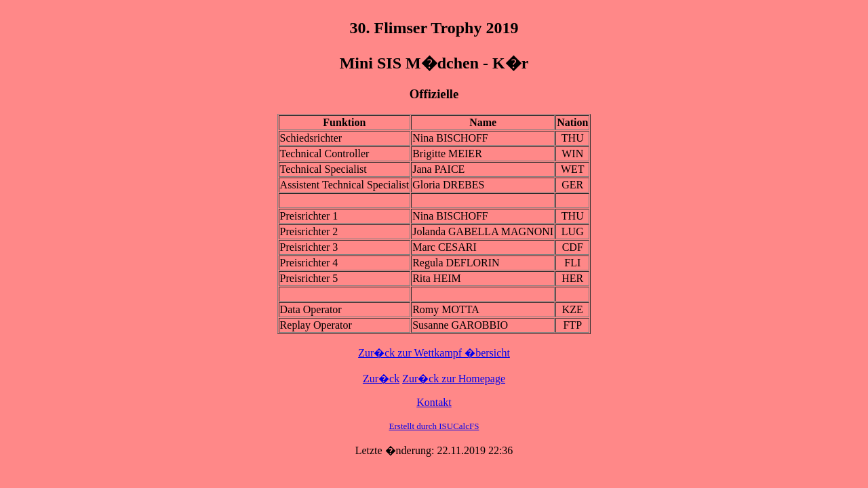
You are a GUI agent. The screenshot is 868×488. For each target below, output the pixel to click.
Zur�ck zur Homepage (454, 379)
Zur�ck (381, 379)
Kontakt (434, 402)
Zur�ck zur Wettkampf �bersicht (434, 353)
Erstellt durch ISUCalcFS (434, 426)
